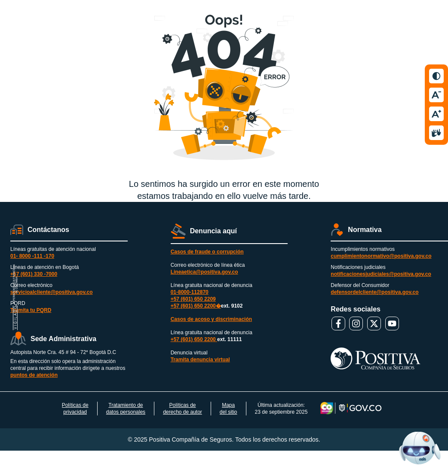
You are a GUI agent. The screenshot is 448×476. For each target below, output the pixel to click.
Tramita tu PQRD (31, 310)
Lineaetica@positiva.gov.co (204, 272)
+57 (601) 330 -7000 (34, 274)
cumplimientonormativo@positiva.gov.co (381, 256)
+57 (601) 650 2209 (193, 299)
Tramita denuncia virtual (200, 360)
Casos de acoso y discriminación (211, 319)
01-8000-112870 (190, 292)
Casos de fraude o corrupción (207, 252)
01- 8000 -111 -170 (32, 256)
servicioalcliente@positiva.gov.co (52, 292)
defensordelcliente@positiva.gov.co (374, 292)
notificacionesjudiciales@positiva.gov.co (381, 274)
